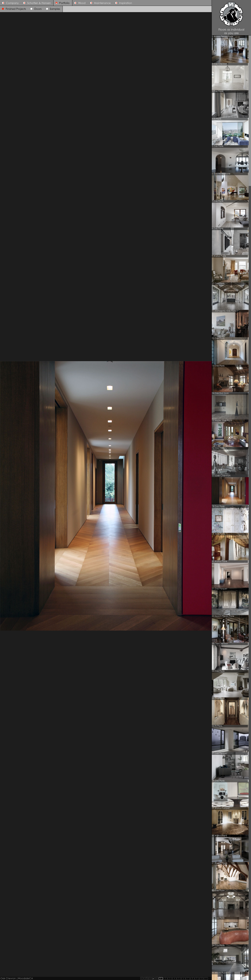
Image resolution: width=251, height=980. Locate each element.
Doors (38, 9)
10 (201, 979)
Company (9, 3)
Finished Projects (16, 9)
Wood (79, 3)
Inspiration (123, 3)
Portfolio (62, 3)
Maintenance (99, 3)
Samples (55, 9)
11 (206, 979)
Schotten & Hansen (36, 3)
